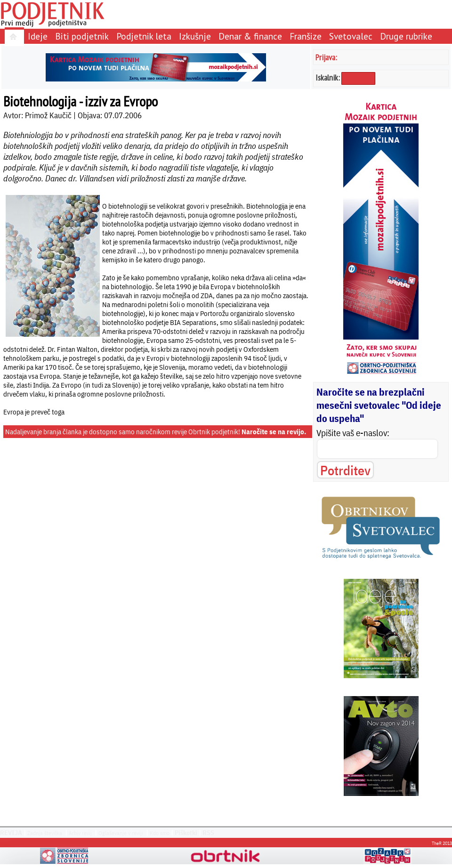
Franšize (306, 36)
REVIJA (11, 833)
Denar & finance (250, 36)
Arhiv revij (80, 833)
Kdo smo (160, 833)
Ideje (38, 36)
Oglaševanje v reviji (121, 833)
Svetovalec (351, 36)
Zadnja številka (45, 833)
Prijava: (326, 57)
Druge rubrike (406, 36)
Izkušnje (195, 36)
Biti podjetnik (82, 36)
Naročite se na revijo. (274, 432)
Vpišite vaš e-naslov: (353, 433)
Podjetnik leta (144, 36)
